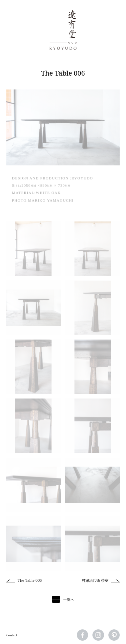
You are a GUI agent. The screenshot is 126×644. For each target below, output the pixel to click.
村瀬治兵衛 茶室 (95, 580)
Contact (12, 635)
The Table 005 (30, 580)
